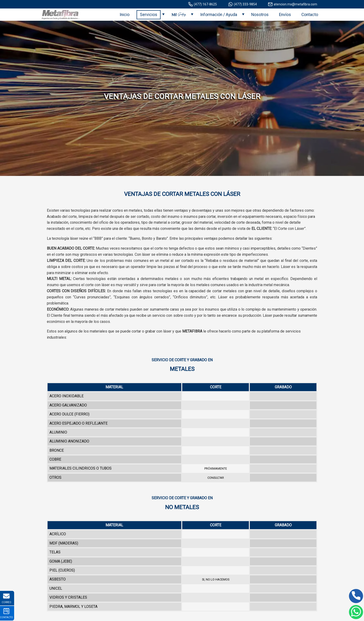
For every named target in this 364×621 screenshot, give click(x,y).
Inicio (125, 15)
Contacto (310, 15)
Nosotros (260, 15)
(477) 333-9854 (243, 4)
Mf (179, 15)
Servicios (149, 15)
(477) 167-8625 (202, 4)
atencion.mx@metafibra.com (293, 4)
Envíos (285, 15)
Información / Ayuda (219, 15)
